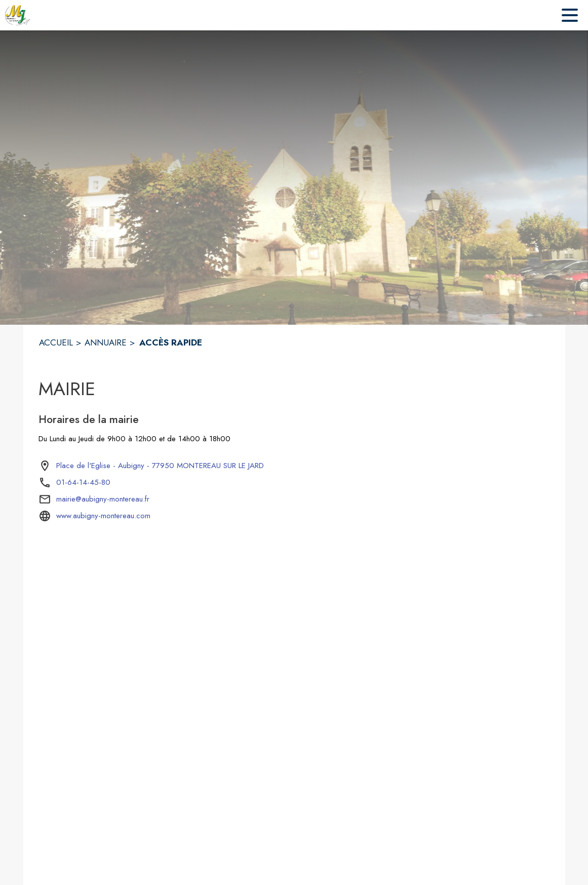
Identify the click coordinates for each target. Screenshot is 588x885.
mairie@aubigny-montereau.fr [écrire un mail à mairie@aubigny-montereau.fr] (103, 499)
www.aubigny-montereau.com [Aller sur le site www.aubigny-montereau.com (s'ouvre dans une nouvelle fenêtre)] (103, 516)
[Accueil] (18, 15)
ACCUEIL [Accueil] (56, 342)
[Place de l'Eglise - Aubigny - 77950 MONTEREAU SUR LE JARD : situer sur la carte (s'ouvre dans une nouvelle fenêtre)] (160, 466)
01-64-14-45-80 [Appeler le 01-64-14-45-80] (83, 482)
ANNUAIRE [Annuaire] (106, 342)
